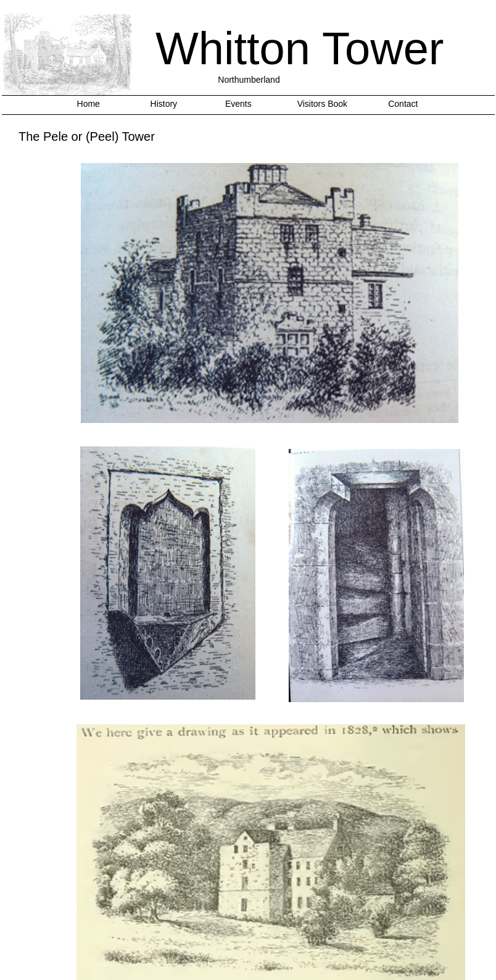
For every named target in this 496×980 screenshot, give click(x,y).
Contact (403, 104)
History (164, 104)
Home (89, 104)
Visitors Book (322, 104)
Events (238, 104)
